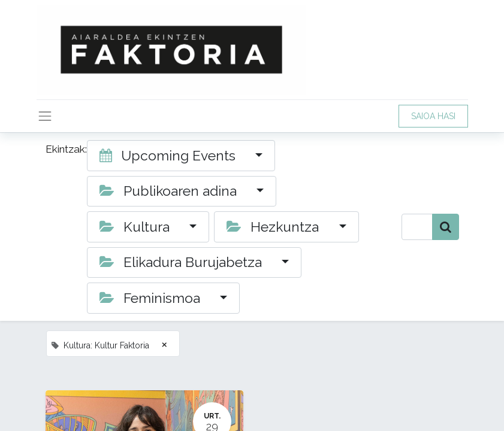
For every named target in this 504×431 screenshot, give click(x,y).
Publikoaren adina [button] (170, 191)
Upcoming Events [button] (169, 155)
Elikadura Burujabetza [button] (182, 262)
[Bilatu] (446, 227)
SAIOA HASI (433, 116)
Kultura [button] (136, 227)
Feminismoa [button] (152, 298)
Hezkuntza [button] (274, 227)
